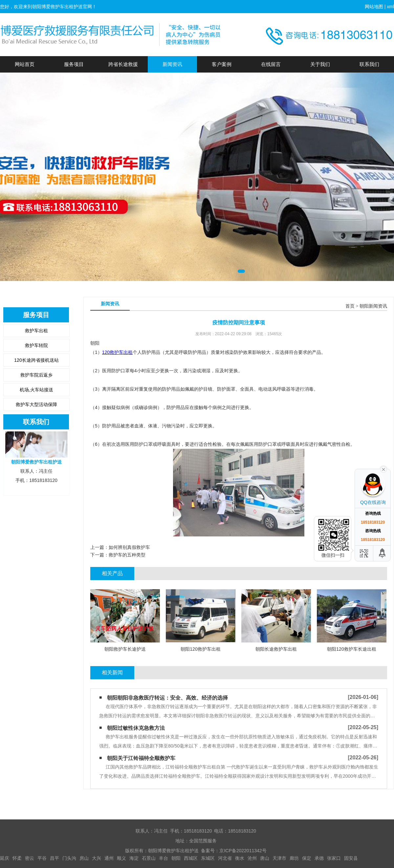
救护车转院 (36, 345)
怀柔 (17, 858)
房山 (84, 858)
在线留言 (271, 64)
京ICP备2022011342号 (243, 851)
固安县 (351, 858)
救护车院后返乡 (36, 375)
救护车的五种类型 (127, 555)
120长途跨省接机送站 (36, 360)
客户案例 (222, 64)
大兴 (97, 858)
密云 (30, 858)
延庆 (5, 858)
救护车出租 (36, 331)
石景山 (149, 858)
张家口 (334, 858)
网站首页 (25, 64)
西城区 (191, 858)
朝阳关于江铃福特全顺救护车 (141, 758)
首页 (350, 306)
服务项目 (74, 64)
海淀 (134, 858)
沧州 (252, 858)
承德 (319, 858)
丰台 (164, 858)
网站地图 (374, 7)
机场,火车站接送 (36, 390)
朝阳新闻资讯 (373, 306)
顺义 (121, 858)
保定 (307, 858)
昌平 (55, 858)
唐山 (265, 858)
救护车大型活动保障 (36, 404)
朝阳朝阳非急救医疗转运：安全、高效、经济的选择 (167, 698)
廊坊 (294, 858)
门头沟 (69, 858)
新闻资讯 (172, 64)
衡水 (240, 858)
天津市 (279, 858)
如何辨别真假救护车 (129, 547)
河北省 (225, 858)
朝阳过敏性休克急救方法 (136, 728)
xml (390, 7)
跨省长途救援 (123, 64)
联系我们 (369, 64)
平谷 (42, 858)
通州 (109, 858)
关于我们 (320, 64)
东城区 (208, 858)
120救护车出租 (117, 352)
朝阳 (176, 858)
